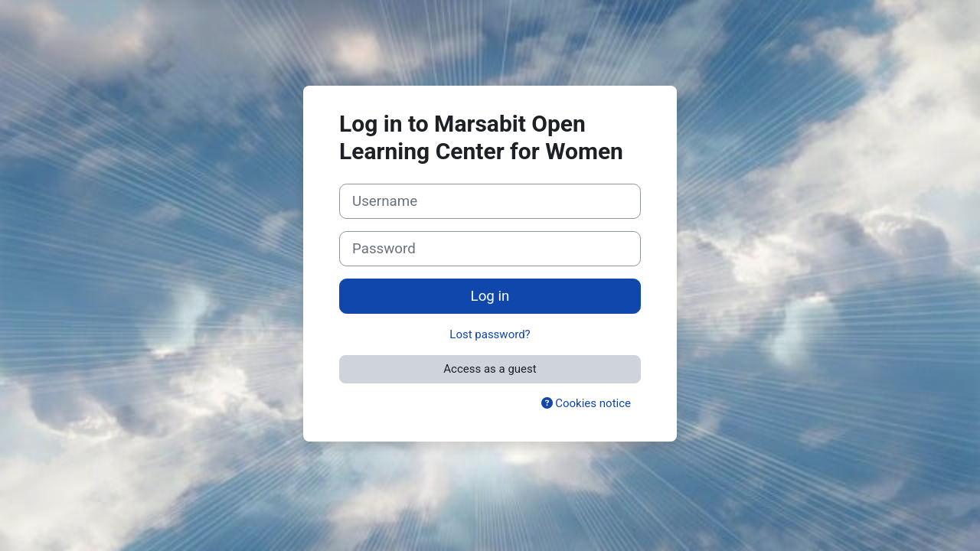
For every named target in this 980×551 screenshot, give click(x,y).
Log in (490, 296)
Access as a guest (490, 369)
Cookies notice (586, 403)
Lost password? (490, 334)
